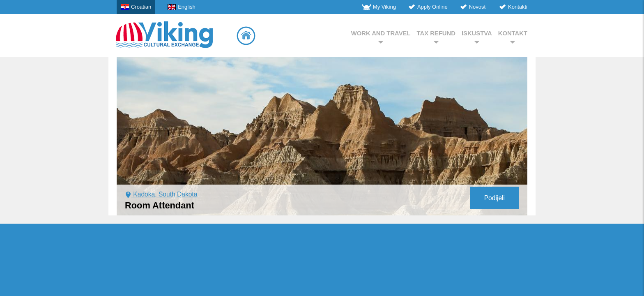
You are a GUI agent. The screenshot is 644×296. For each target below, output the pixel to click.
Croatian (136, 7)
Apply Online (428, 7)
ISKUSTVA (477, 37)
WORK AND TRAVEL (381, 37)
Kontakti (513, 7)
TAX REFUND (436, 37)
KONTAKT (513, 37)
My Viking (379, 7)
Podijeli (494, 198)
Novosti (473, 7)
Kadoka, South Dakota (161, 194)
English (182, 7)
